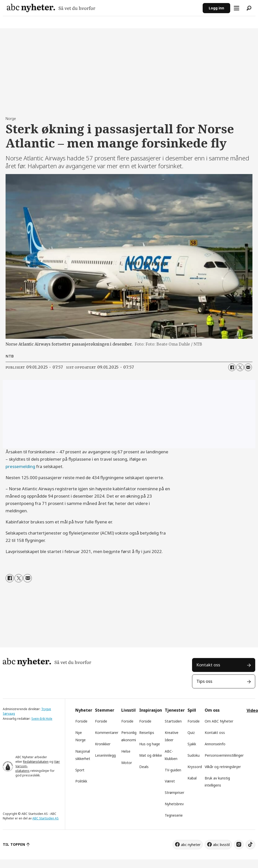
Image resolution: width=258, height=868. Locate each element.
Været (170, 781)
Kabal (192, 778)
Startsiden (173, 721)
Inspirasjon (151, 710)
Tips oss (204, 681)
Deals (144, 767)
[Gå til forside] (51, 8)
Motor (127, 763)
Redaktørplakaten (36, 762)
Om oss (212, 710)
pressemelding (20, 466)
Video (252, 710)
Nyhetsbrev (174, 804)
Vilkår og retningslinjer (223, 767)
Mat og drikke (151, 755)
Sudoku (194, 755)
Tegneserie (174, 815)
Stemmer (105, 710)
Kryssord (195, 767)
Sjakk (192, 744)
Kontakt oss (208, 665)
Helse (126, 751)
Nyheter (84, 710)
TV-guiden (173, 770)
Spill (192, 710)
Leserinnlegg (105, 755)
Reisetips (147, 733)
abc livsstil (221, 845)
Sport (80, 770)
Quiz (191, 733)
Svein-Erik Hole (42, 719)
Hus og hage (150, 744)
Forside (81, 721)
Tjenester (175, 710)
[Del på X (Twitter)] (240, 367)
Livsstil (128, 710)
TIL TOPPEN (14, 844)
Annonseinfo (215, 744)
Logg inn (216, 8)
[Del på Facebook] (232, 367)
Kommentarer (107, 733)
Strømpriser (174, 792)
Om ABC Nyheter (219, 721)
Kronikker (103, 744)
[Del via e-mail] (248, 367)
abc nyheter (191, 845)
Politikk (81, 781)
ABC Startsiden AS (45, 818)
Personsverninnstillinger (224, 755)
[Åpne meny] (237, 8)
